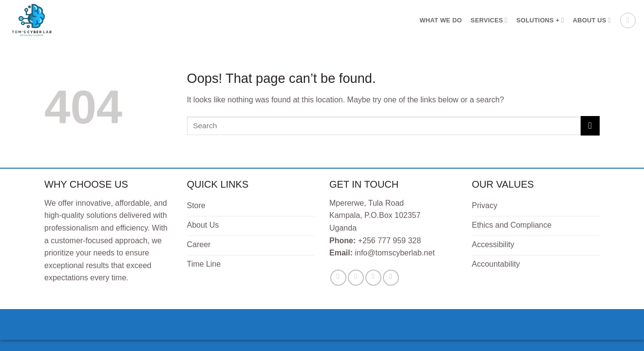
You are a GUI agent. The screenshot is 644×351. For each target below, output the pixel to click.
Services (489, 20)
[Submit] (590, 126)
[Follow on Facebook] (338, 278)
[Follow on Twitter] (356, 278)
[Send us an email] (373, 278)
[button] (628, 20)
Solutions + (540, 20)
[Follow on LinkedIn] (391, 278)
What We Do (441, 20)
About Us (592, 20)
